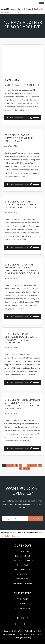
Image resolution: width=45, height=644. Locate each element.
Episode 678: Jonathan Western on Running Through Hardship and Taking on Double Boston (22, 269)
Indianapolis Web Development (28, 634)
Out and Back (23, 565)
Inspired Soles (22, 574)
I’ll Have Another (22, 551)
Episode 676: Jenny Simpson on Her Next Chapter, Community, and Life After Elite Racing (22, 404)
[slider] (19, 118)
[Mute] (31, 118)
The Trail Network (23, 556)
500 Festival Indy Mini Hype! (22, 85)
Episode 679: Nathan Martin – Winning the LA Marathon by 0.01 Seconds (22, 204)
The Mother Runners (22, 569)
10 (30, 465)
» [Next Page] (21, 468)
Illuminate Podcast (23, 579)
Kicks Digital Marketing (23, 638)
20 (35, 465)
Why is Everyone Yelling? (22, 583)
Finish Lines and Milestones (23, 560)
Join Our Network (23, 608)
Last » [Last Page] (27, 468)
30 (40, 465)
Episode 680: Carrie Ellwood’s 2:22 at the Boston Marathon (19, 138)
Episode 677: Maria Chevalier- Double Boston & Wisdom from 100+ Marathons (22, 338)
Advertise (22, 604)
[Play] (8, 118)
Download (16, 12)
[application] (23, 118)
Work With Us (22, 599)
